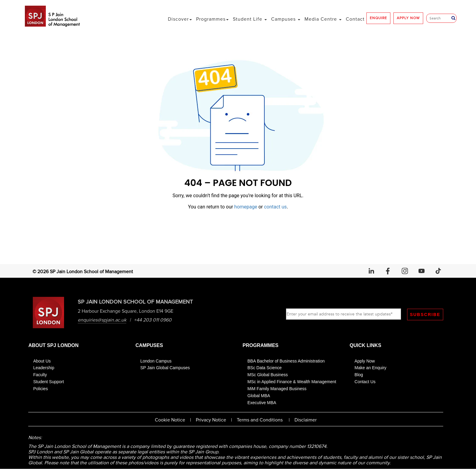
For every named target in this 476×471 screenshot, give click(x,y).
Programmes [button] (212, 19)
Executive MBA (262, 403)
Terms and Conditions (260, 421)
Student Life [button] (250, 19)
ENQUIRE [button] (378, 18)
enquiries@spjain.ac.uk (102, 320)
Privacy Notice (211, 421)
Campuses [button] (286, 19)
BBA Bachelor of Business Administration (286, 361)
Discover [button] (180, 19)
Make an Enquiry (371, 368)
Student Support (48, 382)
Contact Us (365, 382)
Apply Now (365, 361)
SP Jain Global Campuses (165, 368)
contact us (275, 207)
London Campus (156, 361)
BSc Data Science (265, 368)
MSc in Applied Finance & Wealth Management (292, 382)
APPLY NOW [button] (408, 18)
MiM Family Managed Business (277, 389)
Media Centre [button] (323, 19)
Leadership (44, 368)
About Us (42, 361)
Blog (359, 375)
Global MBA (259, 396)
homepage (246, 207)
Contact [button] (355, 19)
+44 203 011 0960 (153, 320)
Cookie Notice (170, 421)
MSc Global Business (268, 375)
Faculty (40, 375)
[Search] (440, 18)
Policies (40, 389)
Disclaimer (306, 421)
